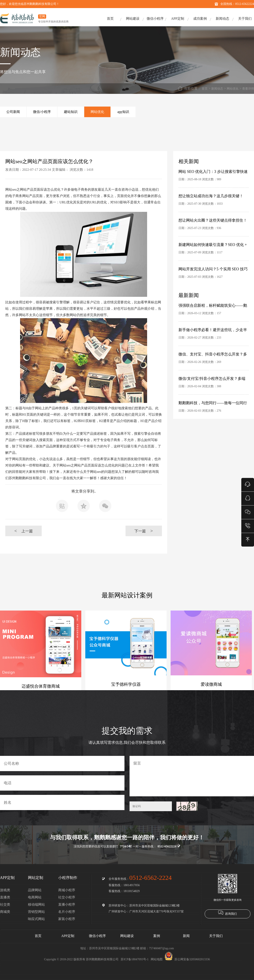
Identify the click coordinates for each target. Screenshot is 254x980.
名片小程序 (67, 912)
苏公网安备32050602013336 (187, 959)
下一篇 (144, 531)
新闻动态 (222, 19)
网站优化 (233, 89)
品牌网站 (35, 890)
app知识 (123, 112)
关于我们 (245, 19)
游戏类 (5, 890)
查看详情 (248, 89)
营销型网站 (36, 912)
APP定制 (177, 19)
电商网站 (35, 897)
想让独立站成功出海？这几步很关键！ (211, 196)
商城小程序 (67, 890)
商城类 (5, 912)
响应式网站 (36, 919)
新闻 (186, 936)
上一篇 (23, 531)
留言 (192, 776)
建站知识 (71, 112)
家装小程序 (67, 919)
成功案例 (200, 19)
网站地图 (157, 959)
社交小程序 (67, 897)
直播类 (5, 897)
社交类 (5, 904)
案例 (157, 936)
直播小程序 (67, 904)
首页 (110, 19)
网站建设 (133, 19)
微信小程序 (155, 19)
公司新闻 (13, 112)
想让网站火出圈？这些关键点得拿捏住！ (213, 220)
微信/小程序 (42, 112)
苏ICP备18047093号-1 (135, 959)
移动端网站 (36, 904)
